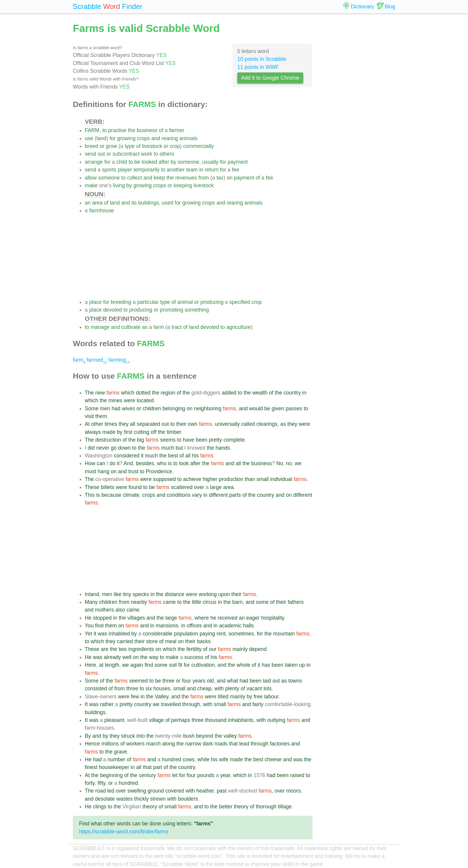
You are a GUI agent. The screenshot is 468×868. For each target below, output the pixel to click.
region (168, 393)
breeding (121, 302)
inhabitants (241, 720)
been (202, 440)
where (202, 618)
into (141, 736)
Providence (159, 471)
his (195, 456)
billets (108, 487)
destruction (108, 440)
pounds (206, 775)
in (201, 170)
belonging (174, 409)
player (125, 170)
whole (244, 665)
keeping (183, 185)
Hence (92, 744)
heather (205, 791)
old (210, 681)
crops (143, 138)
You (89, 626)
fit (180, 665)
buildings (148, 203)
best (173, 456)
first (128, 432)
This (90, 495)
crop (175, 146)
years (199, 681)
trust (133, 471)
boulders (188, 799)
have (189, 440)
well (127, 657)
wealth (260, 393)
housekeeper (114, 767)
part (158, 767)
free (258, 697)
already (113, 657)
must (90, 471)
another (176, 170)
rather (107, 704)
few (135, 697)
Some (92, 409)
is (170, 463)
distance (175, 594)
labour (271, 697)
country (292, 393)
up (302, 665)
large (216, 487)
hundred (171, 759)
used (167, 203)
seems (168, 440)
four (187, 681)
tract (177, 327)
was (102, 634)
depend (258, 649)
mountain (284, 634)
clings (100, 807)
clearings (267, 424)
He (88, 618)
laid (267, 681)
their (181, 424)
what (232, 681)
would (256, 409)
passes (294, 409)
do (113, 463)
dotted (143, 393)
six (149, 688)
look (184, 463)
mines (115, 400)
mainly (240, 649)
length (112, 665)
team (192, 170)
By (88, 736)
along (168, 744)
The (89, 393)
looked (150, 162)
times (111, 424)
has (266, 665)
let (175, 775)
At (87, 424)
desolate (105, 799)
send (90, 154)
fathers (296, 602)
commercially (199, 146)
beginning (111, 775)
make (91, 185)
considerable (158, 634)
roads (221, 744)
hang (103, 471)
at (101, 665)
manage (100, 327)
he (213, 618)
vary (197, 495)
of (161, 130)
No (280, 463)
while (204, 759)
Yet (88, 634)
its (134, 203)
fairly (258, 704)
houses (162, 688)
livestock (152, 146)
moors (294, 791)
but (179, 448)
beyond (205, 736)
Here (90, 665)
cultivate (131, 327)
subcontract (126, 154)
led (111, 791)
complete (234, 440)
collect (135, 178)
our (213, 649)
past (222, 791)
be (137, 162)
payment (237, 162)
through (191, 704)
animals (188, 138)
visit (89, 416)
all (133, 424)
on (230, 178)
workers (136, 744)
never (103, 448)
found (135, 487)
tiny (127, 594)
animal (185, 302)
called (248, 424)
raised (297, 775)
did (91, 448)
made (109, 432)
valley (230, 736)
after (164, 162)
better (226, 807)
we (298, 463)
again (137, 665)
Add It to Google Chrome (270, 78)
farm (159, 327)
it (142, 456)
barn (237, 602)
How (90, 463)
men (105, 409)
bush (189, 736)
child (122, 162)
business (147, 130)
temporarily (146, 170)
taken (291, 665)
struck (128, 736)
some (262, 602)
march (153, 744)
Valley (162, 697)
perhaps (181, 720)
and (156, 138)
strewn (158, 799)
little (197, 602)
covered (175, 791)
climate (131, 495)
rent (221, 634)
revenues (186, 178)
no (289, 463)
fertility (194, 649)
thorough (266, 807)
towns (295, 681)
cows (189, 759)
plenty (232, 688)
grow (111, 146)
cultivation (203, 665)
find (99, 626)
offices (194, 626)
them (101, 416)
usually (210, 162)
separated (148, 424)
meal (171, 641)
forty (90, 783)
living (119, 185)
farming (119, 360)
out (101, 154)
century (147, 775)
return (212, 170)
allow (91, 178)
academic (230, 626)
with (219, 688)
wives (128, 409)
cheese (273, 759)
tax (220, 178)
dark (208, 744)
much (168, 448)
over (199, 487)
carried (125, 641)
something (197, 310)
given (278, 409)
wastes (125, 799)
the (132, 130)
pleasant (114, 720)
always (93, 432)
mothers (104, 610)
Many (91, 602)
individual (281, 479)
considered (127, 456)
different (218, 495)
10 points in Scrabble (262, 59)
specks (141, 594)
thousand (216, 720)
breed (91, 146)
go (114, 448)
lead (244, 744)
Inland (92, 594)
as (145, 327)
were (130, 400)
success (194, 657)
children (152, 409)
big (140, 440)
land (101, 138)
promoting (171, 310)
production (231, 479)
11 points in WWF (258, 67)
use (89, 138)
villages (136, 618)
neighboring (208, 409)
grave (121, 752)
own (193, 424)
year (225, 775)
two (123, 649)
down (124, 448)
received (228, 618)
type (130, 146)
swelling (137, 791)
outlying (276, 720)
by (174, 162)
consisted (96, 688)
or (102, 146)
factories (280, 744)
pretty (215, 440)
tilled (223, 697)
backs (204, 641)
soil (173, 665)
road (100, 791)
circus (210, 602)
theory (150, 807)
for (113, 138)
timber (174, 432)
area (97, 203)
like (118, 594)
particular (148, 302)
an (88, 203)
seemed (139, 681)
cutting (141, 432)
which (128, 393)
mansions (167, 626)
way (154, 657)
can (101, 463)
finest (91, 767)
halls (248, 626)
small (263, 479)
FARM (92, 130)
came (169, 602)
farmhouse (102, 211)
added (229, 393)
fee (235, 170)
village (156, 720)
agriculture (238, 327)
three (168, 681)
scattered (182, 487)
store (152, 641)
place (96, 302)
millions (110, 744)
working (208, 594)
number (116, 759)
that (233, 744)
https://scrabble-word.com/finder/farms (124, 832)
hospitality (273, 618)
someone (188, 162)
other (97, 424)
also (120, 610)
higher (210, 479)
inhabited (119, 634)
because (111, 495)
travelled (171, 704)
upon (224, 594)
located (145, 400)
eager (253, 618)
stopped (102, 618)
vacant (254, 688)
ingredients (141, 649)
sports (109, 170)
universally (227, 424)
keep (159, 178)
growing (127, 138)
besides (145, 463)
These (92, 487)
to (105, 130)
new (100, 393)
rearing (170, 138)
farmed (97, 360)
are (105, 649)
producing (212, 302)
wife (224, 759)
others (167, 154)
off (154, 432)
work (147, 154)
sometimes (241, 634)
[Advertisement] (199, 256)
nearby (139, 602)
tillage (285, 807)
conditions (179, 495)
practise (117, 130)
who (162, 463)
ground (156, 791)
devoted (113, 310)
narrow (193, 744)
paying (207, 634)
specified (240, 302)
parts (235, 495)
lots (268, 688)
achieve (192, 479)
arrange (94, 162)
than (250, 479)
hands (223, 448)
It (86, 704)
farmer (177, 130)
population (186, 634)
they (123, 424)
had (116, 409)
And (128, 463)
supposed (164, 479)
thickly (141, 799)
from (204, 178)
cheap (204, 688)
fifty (101, 783)
